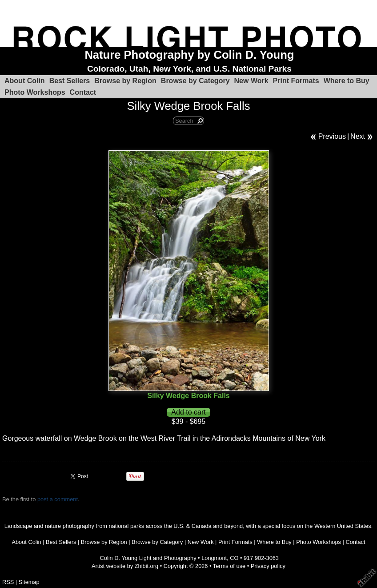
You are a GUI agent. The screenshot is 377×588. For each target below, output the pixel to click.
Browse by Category (195, 81)
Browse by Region (125, 81)
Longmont (214, 558)
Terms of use (229, 566)
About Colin (25, 81)
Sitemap (29, 582)
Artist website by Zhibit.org (125, 566)
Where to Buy (347, 81)
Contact (83, 92)
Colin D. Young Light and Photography (148, 558)
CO (234, 558)
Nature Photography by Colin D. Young (189, 55)
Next (358, 136)
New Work (251, 81)
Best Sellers (70, 81)
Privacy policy (268, 566)
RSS (8, 582)
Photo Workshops (35, 92)
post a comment (58, 499)
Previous (332, 136)
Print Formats (296, 81)
